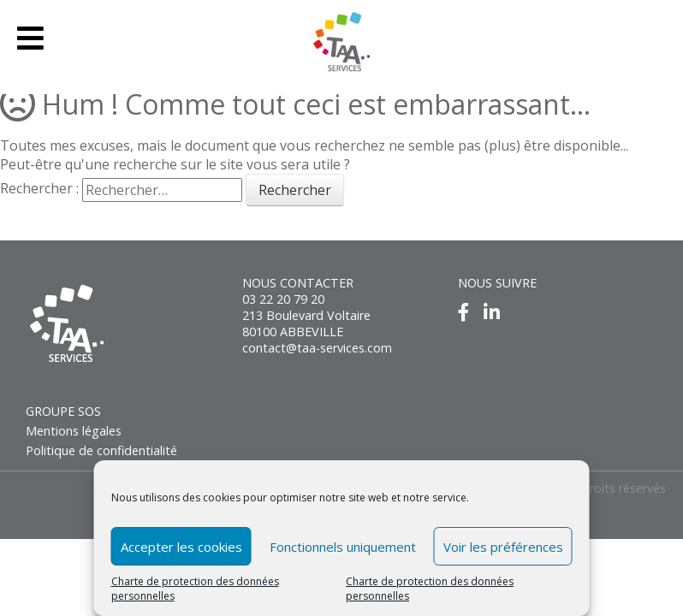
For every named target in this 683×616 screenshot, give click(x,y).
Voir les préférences (503, 547)
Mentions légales (74, 431)
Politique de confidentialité (101, 450)
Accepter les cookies (181, 547)
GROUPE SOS (63, 411)
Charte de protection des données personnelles (195, 589)
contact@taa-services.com (317, 348)
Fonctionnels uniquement (343, 547)
